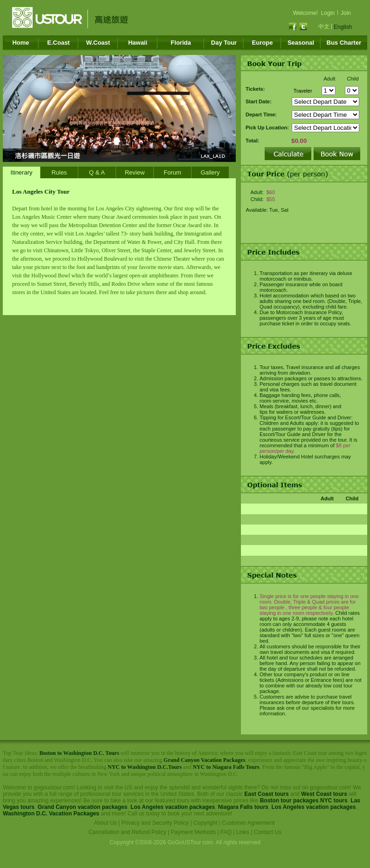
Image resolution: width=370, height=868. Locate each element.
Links (243, 832)
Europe (263, 43)
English (343, 27)
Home (21, 43)
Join (346, 13)
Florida (181, 43)
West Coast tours (324, 794)
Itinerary (22, 172)
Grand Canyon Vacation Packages (204, 760)
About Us (105, 823)
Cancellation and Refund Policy (127, 832)
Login (328, 13)
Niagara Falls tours (243, 807)
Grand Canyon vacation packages (83, 807)
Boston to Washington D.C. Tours (79, 753)
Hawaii (138, 43)
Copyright (205, 823)
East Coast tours (266, 794)
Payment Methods (194, 832)
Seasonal (301, 43)
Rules (59, 172)
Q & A (97, 172)
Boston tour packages (289, 801)
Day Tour (224, 43)
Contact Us (268, 832)
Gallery (210, 172)
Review (135, 172)
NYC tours (334, 801)
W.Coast (98, 43)
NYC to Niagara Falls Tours (226, 767)
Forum (172, 172)
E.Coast (58, 43)
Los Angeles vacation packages (173, 807)
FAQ (226, 832)
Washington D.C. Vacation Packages (51, 814)
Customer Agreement (248, 823)
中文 (324, 27)
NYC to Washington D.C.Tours (145, 767)
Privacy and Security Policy (155, 823)
